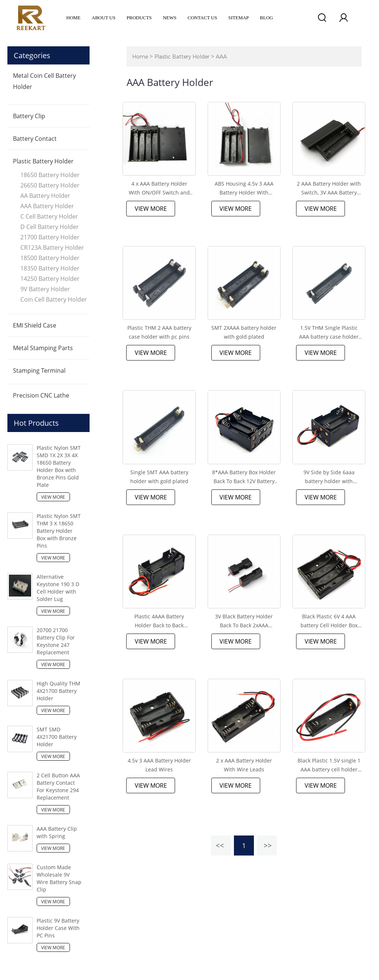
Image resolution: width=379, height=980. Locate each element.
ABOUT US (104, 18)
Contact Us (202, 18)
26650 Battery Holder (50, 185)
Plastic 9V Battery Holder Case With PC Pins (58, 928)
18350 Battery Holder (50, 268)
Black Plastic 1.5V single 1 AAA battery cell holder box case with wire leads (329, 765)
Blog (266, 18)
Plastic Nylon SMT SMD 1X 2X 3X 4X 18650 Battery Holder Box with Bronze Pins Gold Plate (59, 466)
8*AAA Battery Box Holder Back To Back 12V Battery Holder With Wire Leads (244, 477)
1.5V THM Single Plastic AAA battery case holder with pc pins (329, 333)
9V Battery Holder (45, 289)
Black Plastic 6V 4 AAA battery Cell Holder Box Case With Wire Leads (329, 621)
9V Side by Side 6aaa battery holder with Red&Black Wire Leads (329, 477)
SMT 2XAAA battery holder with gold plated (244, 332)
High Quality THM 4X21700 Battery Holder (58, 691)
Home (73, 18)
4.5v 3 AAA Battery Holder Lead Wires (159, 765)
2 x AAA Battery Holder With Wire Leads (244, 765)
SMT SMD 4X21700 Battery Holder (57, 737)
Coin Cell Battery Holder (54, 299)
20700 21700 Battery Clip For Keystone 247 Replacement (56, 641)
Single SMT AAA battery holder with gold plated (159, 477)
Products (139, 18)
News (170, 18)
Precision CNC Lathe (41, 395)
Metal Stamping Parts (43, 348)
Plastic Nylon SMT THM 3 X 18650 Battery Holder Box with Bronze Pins (59, 531)
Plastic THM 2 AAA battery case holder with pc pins (159, 332)
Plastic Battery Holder (43, 161)
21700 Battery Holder (50, 237)
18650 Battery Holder (50, 175)
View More (53, 497)
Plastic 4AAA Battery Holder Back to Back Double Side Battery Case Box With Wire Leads (159, 621)
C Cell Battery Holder (49, 216)
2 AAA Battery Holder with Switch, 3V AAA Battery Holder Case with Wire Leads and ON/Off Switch (329, 189)
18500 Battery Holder (50, 258)
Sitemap (239, 18)
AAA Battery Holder (47, 206)
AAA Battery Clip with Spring (57, 832)
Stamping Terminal (39, 371)
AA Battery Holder (45, 196)
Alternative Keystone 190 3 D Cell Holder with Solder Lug (58, 588)
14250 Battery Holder (50, 279)
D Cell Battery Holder (50, 227)
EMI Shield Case (35, 325)
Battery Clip (29, 116)
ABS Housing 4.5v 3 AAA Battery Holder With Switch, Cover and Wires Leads (244, 189)
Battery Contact (35, 139)
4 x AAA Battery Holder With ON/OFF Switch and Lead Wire (159, 189)
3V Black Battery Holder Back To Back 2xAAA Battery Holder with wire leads (244, 621)
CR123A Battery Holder (52, 248)
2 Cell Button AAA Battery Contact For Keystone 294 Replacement (58, 786)
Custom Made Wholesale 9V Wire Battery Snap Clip (59, 878)
